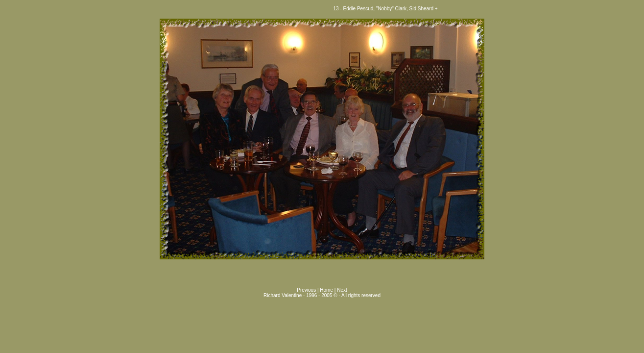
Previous (307, 290)
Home (326, 290)
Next (342, 290)
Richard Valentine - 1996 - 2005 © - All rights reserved (322, 295)
